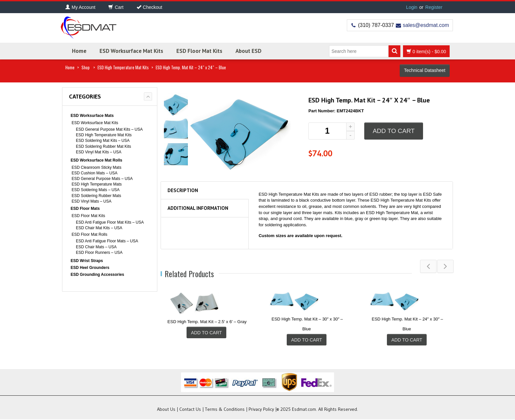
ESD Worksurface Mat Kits (131, 51)
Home (79, 51)
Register (434, 7)
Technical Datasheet (425, 70)
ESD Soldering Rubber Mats (96, 196)
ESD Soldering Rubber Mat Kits (103, 146)
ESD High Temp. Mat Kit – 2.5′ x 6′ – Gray (207, 322)
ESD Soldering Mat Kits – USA (103, 141)
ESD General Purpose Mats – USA (102, 179)
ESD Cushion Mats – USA (94, 173)
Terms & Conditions (225, 410)
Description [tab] (183, 190)
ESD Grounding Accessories (97, 275)
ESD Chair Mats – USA (96, 247)
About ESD (248, 51)
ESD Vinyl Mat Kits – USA (99, 152)
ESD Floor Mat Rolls (90, 234)
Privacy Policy (261, 410)
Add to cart (394, 131)
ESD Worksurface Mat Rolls (96, 160)
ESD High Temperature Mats (97, 184)
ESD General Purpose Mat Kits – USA (109, 129)
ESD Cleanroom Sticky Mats (96, 167)
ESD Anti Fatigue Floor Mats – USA (107, 241)
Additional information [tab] (198, 208)
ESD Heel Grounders (90, 268)
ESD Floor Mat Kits (199, 51)
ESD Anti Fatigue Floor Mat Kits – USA (110, 222)
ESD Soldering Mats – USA (96, 190)
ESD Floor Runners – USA (99, 253)
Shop (86, 67)
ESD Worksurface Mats (92, 116)
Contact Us (190, 410)
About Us (166, 410)
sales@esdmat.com (426, 25)
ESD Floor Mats (85, 209)
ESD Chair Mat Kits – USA (99, 228)
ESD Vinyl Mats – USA (91, 201)
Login (412, 7)
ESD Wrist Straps (87, 261)
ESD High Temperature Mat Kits (123, 67)
